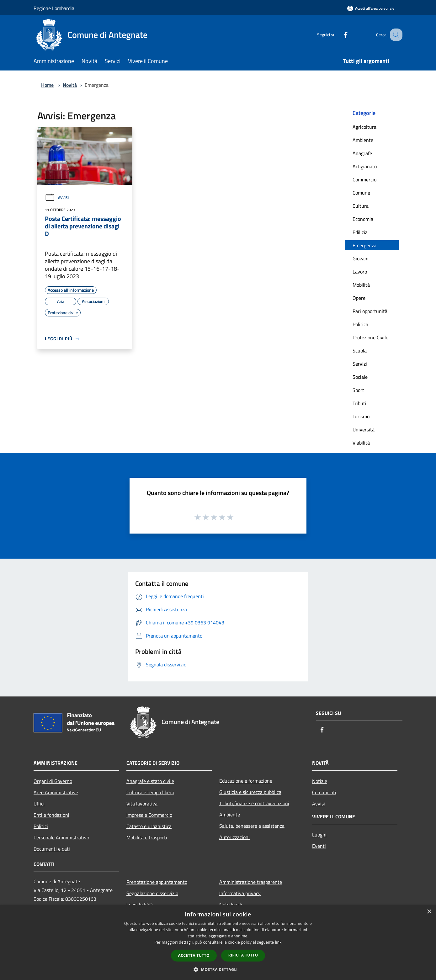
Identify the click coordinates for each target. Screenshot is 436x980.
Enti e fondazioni (51, 815)
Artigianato (365, 166)
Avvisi (57, 198)
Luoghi (319, 835)
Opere (359, 298)
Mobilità (361, 285)
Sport (358, 390)
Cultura (361, 206)
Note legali (231, 904)
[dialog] (218, 943)
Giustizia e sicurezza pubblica (250, 792)
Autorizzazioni (234, 837)
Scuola (360, 351)
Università (364, 430)
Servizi (360, 364)
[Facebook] (339, 35)
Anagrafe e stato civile (150, 781)
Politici (41, 826)
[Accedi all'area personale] (371, 8)
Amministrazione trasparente (251, 882)
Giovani (361, 258)
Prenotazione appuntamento (157, 882)
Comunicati (324, 792)
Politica (360, 324)
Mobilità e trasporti (147, 837)
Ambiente (363, 140)
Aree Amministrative (56, 792)
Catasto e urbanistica (149, 826)
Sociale (360, 377)
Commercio (364, 180)
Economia (363, 219)
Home (47, 85)
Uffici (39, 804)
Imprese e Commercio (149, 815)
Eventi (319, 846)
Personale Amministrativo (61, 837)
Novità (70, 85)
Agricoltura (364, 127)
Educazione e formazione (246, 781)
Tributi (359, 403)
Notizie (320, 781)
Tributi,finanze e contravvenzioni (254, 803)
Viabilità (361, 443)
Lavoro (360, 272)
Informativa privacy (240, 893)
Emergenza (364, 245)
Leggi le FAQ (140, 904)
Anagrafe (362, 153)
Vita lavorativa (142, 804)
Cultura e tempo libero (150, 792)
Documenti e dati (52, 849)
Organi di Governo (53, 781)
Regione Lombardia (54, 8)
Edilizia (360, 232)
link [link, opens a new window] (278, 942)
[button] (218, 969)
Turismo (361, 416)
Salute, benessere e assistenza (252, 826)
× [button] (429, 912)
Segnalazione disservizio (152, 893)
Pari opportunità (370, 311)
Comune (361, 193)
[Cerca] (395, 35)
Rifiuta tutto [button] (243, 955)
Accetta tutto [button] (194, 955)
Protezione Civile (370, 337)
